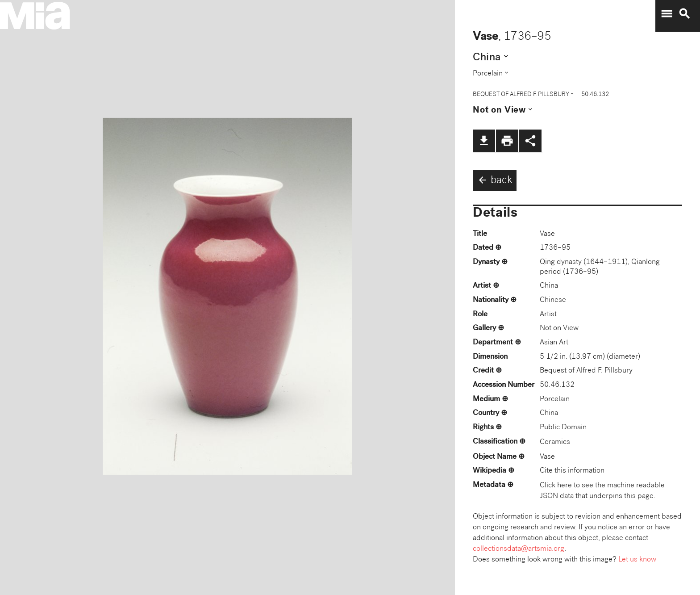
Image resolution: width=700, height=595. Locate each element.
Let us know (637, 560)
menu (667, 14)
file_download (484, 141)
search (684, 14)
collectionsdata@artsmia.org (519, 549)
